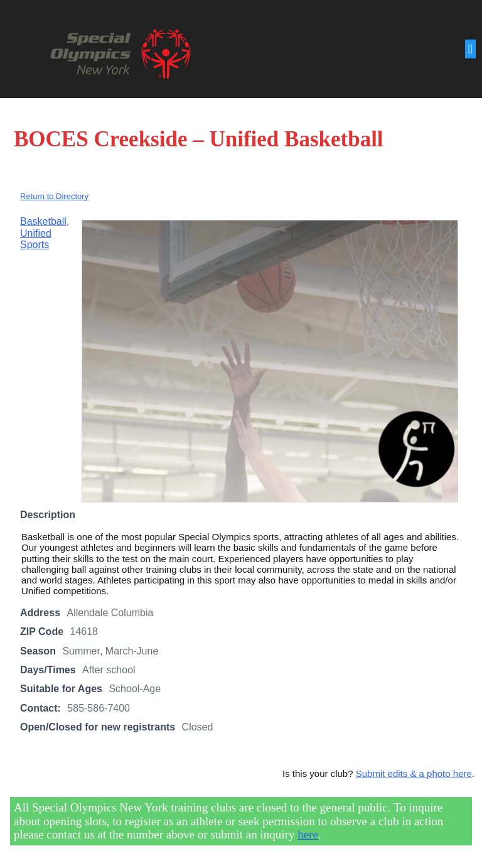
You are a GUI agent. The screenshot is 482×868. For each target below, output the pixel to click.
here (308, 834)
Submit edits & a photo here (414, 773)
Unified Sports (36, 239)
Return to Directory (54, 196)
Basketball (43, 221)
